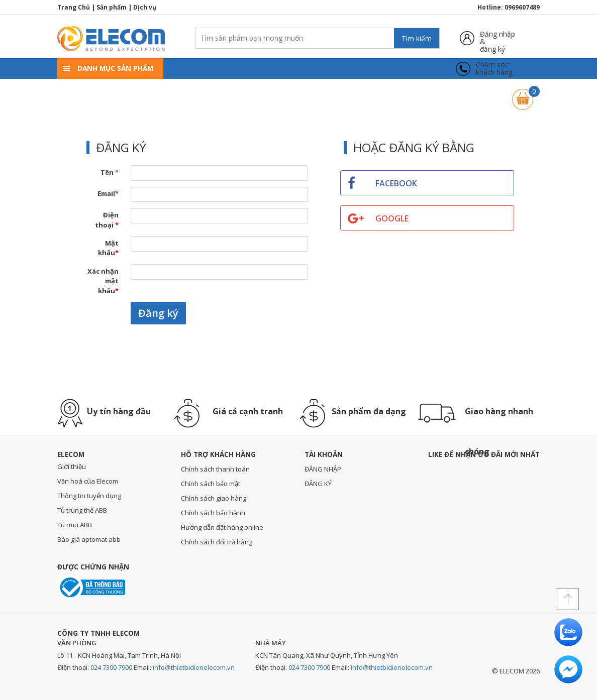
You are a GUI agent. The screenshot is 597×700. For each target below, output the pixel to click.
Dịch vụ (145, 7)
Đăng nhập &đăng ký (497, 38)
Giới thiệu (72, 466)
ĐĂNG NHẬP (323, 469)
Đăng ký (158, 313)
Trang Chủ (74, 7)
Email (108, 193)
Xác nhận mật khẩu (103, 281)
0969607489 (522, 7)
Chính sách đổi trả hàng (217, 542)
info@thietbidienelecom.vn (194, 667)
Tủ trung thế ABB (82, 510)
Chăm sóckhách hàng (494, 69)
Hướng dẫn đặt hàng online (222, 527)
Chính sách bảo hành (213, 513)
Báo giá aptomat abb (89, 539)
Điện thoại (107, 220)
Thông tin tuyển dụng (89, 496)
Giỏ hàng (523, 95)
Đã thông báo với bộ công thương (91, 587)
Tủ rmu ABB (75, 525)
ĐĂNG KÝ (318, 484)
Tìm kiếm (417, 38)
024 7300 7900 (111, 667)
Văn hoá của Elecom (88, 481)
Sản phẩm (112, 7)
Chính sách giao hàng (214, 498)
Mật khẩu (108, 248)
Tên (110, 172)
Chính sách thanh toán (215, 469)
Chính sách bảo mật (211, 484)
